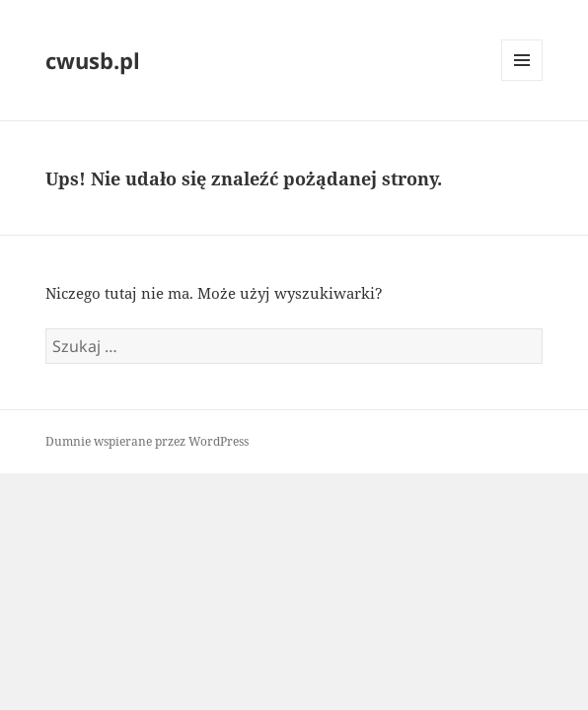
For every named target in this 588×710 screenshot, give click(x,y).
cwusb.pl (93, 60)
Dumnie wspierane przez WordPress (147, 441)
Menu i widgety (522, 80)
